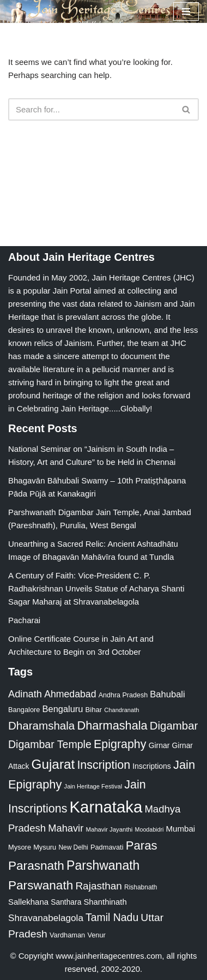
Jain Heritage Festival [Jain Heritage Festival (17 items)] (93, 786)
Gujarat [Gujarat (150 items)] (53, 764)
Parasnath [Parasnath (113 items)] (36, 866)
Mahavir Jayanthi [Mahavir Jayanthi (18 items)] (109, 829)
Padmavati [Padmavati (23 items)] (107, 847)
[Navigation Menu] (186, 11)
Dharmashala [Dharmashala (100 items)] (112, 725)
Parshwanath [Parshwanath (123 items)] (103, 865)
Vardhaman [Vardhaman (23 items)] (67, 935)
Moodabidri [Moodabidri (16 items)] (150, 829)
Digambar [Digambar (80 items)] (174, 726)
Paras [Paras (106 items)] (142, 845)
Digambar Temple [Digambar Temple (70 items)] (50, 744)
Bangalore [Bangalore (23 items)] (24, 710)
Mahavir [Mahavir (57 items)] (66, 828)
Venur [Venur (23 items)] (96, 935)
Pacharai (24, 620)
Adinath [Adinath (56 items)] (25, 694)
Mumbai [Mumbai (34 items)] (180, 829)
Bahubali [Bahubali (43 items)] (167, 694)
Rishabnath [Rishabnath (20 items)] (141, 887)
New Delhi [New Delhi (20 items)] (73, 847)
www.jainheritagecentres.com (109, 956)
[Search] (91, 109)
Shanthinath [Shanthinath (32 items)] (105, 902)
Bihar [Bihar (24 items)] (94, 710)
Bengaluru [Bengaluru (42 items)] (63, 709)
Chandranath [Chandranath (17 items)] (121, 710)
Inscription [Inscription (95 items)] (103, 765)
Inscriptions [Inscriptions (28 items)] (152, 766)
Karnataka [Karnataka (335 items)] (106, 807)
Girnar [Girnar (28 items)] (159, 745)
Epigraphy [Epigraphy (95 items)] (120, 744)
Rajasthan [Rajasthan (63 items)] (99, 886)
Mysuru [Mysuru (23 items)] (45, 847)
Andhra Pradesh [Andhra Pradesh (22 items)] (123, 695)
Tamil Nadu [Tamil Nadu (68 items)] (112, 917)
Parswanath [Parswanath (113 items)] (41, 885)
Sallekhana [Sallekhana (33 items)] (28, 902)
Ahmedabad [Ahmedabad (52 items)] (70, 694)
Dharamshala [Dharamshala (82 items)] (41, 725)
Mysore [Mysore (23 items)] (20, 847)
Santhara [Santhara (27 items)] (66, 902)
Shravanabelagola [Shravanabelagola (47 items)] (46, 918)
